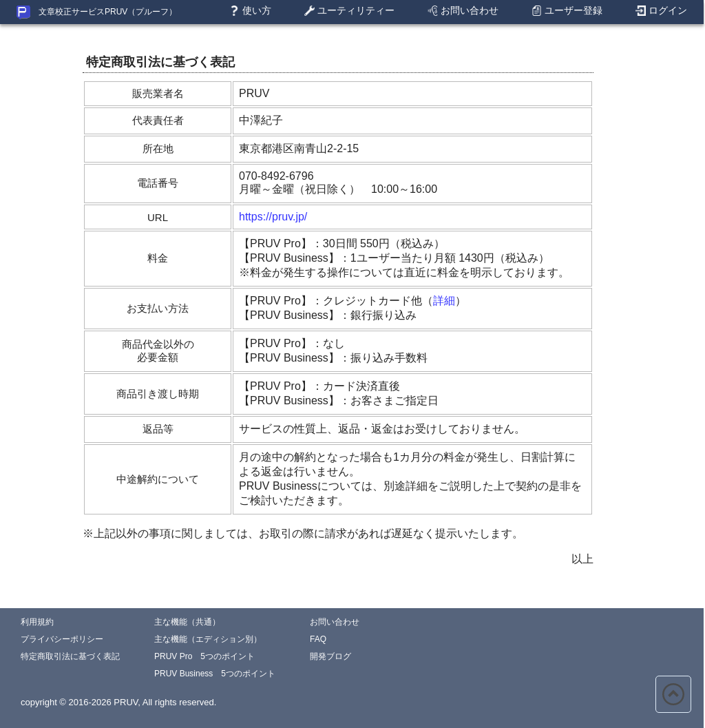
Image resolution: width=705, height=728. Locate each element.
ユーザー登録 (567, 11)
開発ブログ (330, 656)
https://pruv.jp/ (273, 217)
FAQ (318, 639)
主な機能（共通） (187, 622)
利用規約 (37, 622)
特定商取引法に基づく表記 (70, 656)
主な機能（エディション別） (208, 639)
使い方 (250, 11)
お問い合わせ (463, 11)
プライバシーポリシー (62, 639)
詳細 (444, 301)
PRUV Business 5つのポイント (215, 674)
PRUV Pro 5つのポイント (204, 656)
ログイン (661, 11)
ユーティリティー (349, 11)
